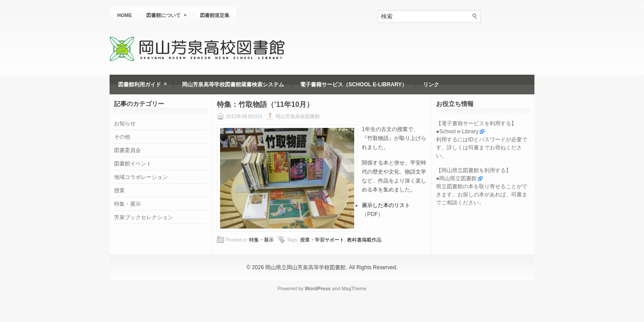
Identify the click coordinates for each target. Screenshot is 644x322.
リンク (431, 85)
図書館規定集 (215, 15)
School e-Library (459, 131)
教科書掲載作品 (364, 240)
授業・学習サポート (322, 240)
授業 (119, 191)
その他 (122, 137)
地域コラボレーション (141, 177)
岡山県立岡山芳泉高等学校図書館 (305, 267)
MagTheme (354, 288)
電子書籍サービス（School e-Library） (354, 85)
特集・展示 (127, 204)
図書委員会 (127, 150)
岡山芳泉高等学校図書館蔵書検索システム (233, 85)
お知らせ (125, 123)
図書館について (169, 13)
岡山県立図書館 (458, 178)
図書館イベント (133, 164)
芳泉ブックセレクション (144, 217)
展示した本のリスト (386, 205)
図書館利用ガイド (145, 81)
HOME (125, 15)
